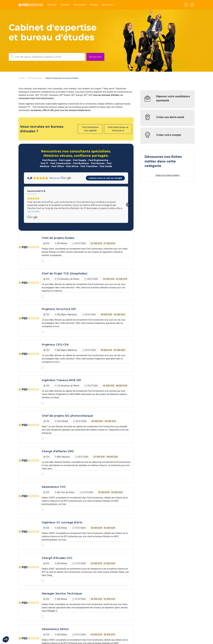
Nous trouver (107, 5)
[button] (24, 182)
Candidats (65, 5)
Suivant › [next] (93, 624)
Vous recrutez (80, 5)
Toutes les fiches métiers (167, 175)
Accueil (22, 78)
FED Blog (94, 5)
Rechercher (95, 57)
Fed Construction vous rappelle (90, 129)
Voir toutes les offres (29, 617)
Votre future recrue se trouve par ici (118, 129)
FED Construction (35, 78)
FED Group (52, 5)
